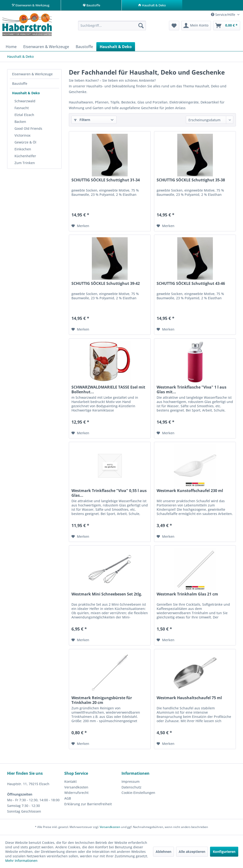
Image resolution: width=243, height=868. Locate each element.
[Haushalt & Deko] (116, 47)
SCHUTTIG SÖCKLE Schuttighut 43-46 (191, 284)
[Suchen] (141, 26)
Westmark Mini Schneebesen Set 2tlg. (107, 594)
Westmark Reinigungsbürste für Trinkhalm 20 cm (102, 700)
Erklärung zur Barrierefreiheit (88, 804)
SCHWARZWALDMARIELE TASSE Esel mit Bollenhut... (108, 390)
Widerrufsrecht (76, 793)
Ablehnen (164, 852)
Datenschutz (131, 787)
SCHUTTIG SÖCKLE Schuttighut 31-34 (106, 180)
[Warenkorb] (227, 26)
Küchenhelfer (25, 156)
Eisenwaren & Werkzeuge (32, 74)
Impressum (131, 782)
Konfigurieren (224, 852)
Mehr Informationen (21, 861)
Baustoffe (20, 84)
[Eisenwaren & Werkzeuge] (46, 47)
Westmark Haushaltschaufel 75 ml (189, 698)
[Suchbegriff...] (112, 26)
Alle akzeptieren (192, 852)
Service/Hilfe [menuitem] (224, 15)
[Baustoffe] (84, 47)
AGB (68, 799)
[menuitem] (112, 26)
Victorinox (23, 136)
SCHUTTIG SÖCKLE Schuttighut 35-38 (191, 180)
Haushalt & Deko (26, 93)
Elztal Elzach (24, 115)
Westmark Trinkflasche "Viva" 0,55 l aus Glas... (109, 493)
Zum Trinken (25, 163)
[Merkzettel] (174, 26)
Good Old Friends (28, 129)
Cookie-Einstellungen (138, 793)
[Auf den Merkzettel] (80, 226)
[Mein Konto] (196, 26)
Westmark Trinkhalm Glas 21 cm (187, 594)
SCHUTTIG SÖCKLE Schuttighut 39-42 (106, 284)
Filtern (82, 120)
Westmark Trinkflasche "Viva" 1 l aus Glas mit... (192, 390)
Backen (20, 122)
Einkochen (23, 149)
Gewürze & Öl (25, 142)
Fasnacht (22, 108)
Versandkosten (76, 787)
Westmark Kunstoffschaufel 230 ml (190, 491)
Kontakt (70, 782)
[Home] (11, 47)
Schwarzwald (25, 101)
